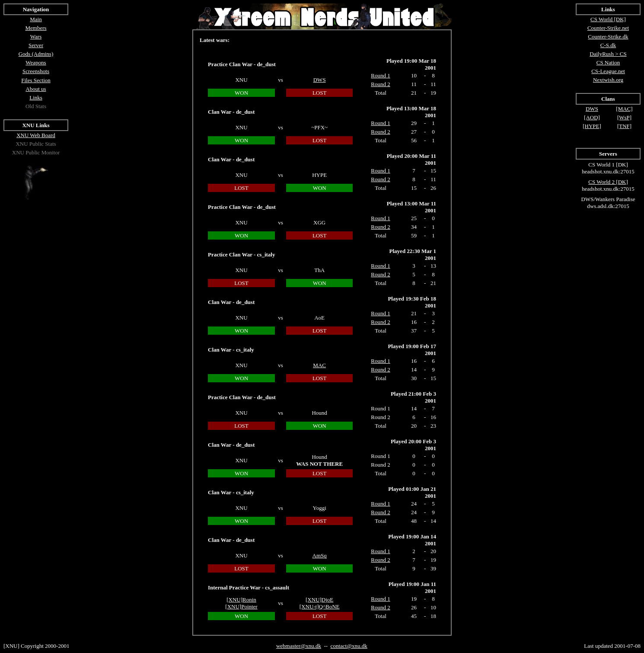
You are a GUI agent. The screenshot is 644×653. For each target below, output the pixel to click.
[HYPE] (592, 126)
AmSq (320, 555)
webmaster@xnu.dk (299, 646)
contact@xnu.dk (349, 646)
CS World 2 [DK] (608, 182)
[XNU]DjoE (319, 600)
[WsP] (624, 117)
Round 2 (380, 512)
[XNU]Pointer (241, 607)
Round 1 (380, 504)
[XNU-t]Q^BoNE (320, 607)
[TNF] (624, 126)
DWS (320, 80)
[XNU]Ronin (241, 600)
